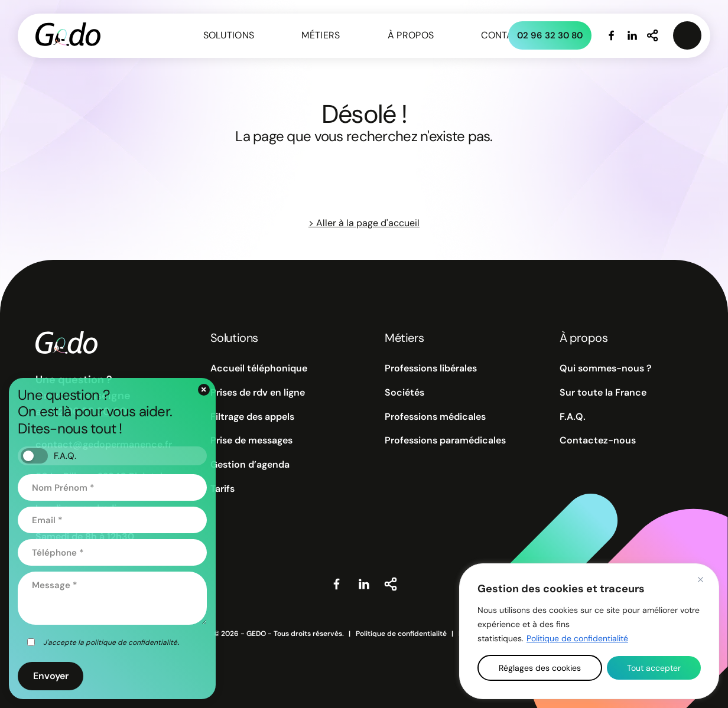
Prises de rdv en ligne (258, 393)
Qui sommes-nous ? (606, 368)
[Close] (700, 579)
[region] (589, 631)
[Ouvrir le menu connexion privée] (687, 35)
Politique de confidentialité (577, 638)
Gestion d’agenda (250, 465)
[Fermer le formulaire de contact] (204, 390)
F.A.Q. (573, 417)
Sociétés (404, 393)
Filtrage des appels (252, 417)
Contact (503, 35)
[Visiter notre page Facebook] (612, 35)
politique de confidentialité (131, 642)
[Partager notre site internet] (653, 35)
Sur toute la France (603, 393)
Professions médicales (435, 417)
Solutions (229, 35)
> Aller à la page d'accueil (364, 223)
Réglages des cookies (540, 668)
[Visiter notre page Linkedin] (632, 35)
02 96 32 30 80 (550, 35)
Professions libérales (431, 368)
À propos (411, 35)
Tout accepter (654, 668)
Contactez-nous (598, 441)
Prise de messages (251, 441)
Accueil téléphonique (259, 368)
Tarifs (222, 489)
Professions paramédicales (445, 441)
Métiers (321, 35)
